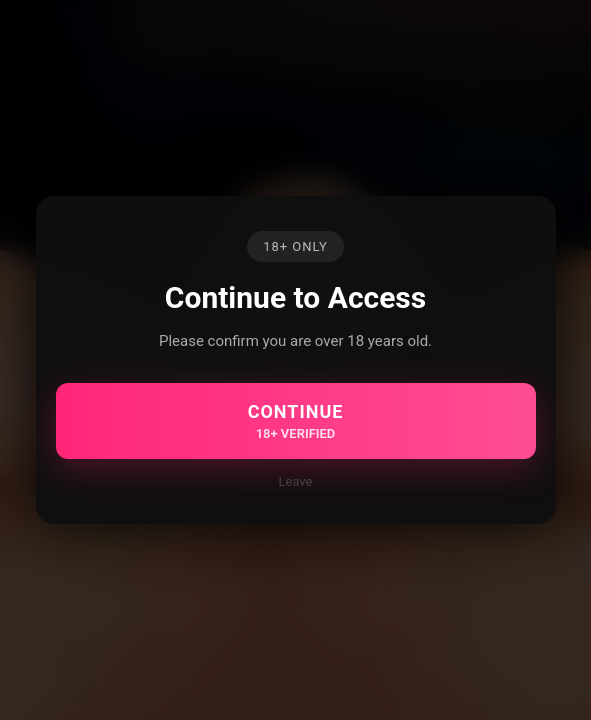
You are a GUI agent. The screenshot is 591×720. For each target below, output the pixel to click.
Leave (296, 481)
